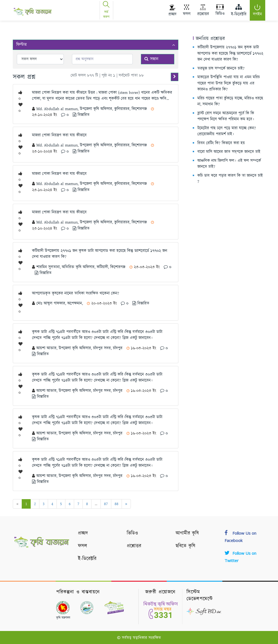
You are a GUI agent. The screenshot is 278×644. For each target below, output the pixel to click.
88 (116, 504)
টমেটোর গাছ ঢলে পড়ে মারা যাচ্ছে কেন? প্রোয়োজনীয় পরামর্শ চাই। (227, 131)
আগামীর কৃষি (187, 533)
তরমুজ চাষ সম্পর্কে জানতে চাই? (221, 68)
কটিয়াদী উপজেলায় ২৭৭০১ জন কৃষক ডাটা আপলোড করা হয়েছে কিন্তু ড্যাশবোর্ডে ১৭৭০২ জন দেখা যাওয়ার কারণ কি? (230, 53)
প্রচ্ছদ (83, 533)
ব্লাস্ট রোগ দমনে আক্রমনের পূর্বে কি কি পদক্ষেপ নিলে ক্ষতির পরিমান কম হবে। (226, 116)
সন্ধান (151, 59)
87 (106, 504)
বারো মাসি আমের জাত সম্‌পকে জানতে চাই (229, 152)
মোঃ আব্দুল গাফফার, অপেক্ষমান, (60, 303)
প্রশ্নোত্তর (134, 546)
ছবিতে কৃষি (185, 546)
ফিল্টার (96, 45)
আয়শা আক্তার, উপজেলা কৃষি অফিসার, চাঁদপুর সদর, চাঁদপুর (80, 348)
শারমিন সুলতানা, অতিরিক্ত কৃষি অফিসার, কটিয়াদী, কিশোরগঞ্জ (82, 267)
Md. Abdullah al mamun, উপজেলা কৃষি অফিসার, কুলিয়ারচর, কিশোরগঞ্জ (92, 109)
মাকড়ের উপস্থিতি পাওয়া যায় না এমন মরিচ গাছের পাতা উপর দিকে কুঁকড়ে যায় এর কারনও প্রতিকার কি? (229, 83)
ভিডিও (132, 533)
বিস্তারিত (81, 115)
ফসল (83, 546)
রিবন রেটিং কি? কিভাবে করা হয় (221, 143)
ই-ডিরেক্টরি (87, 559)
